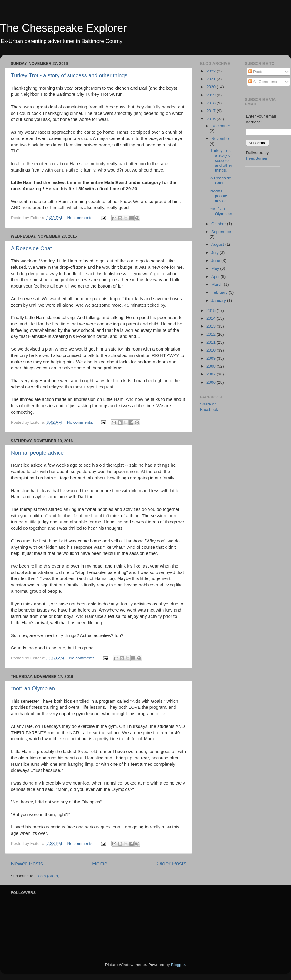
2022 (212, 71)
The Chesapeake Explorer (63, 28)
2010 (212, 350)
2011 (212, 342)
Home (100, 863)
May (216, 268)
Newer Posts (27, 863)
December (221, 126)
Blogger (178, 965)
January (219, 300)
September (221, 232)
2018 (212, 103)
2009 (212, 358)
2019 (212, 95)
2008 (212, 366)
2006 (212, 382)
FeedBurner (257, 158)
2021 (212, 79)
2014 (212, 318)
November (221, 139)
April (216, 277)
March (217, 284)
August (218, 244)
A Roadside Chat (31, 248)
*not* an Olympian (33, 688)
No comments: (81, 218)
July (216, 253)
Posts (256, 72)
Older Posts (171, 863)
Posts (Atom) (48, 876)
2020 (212, 87)
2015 (212, 310)
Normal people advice (37, 453)
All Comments (263, 82)
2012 (212, 334)
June (216, 260)
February (220, 292)
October (219, 224)
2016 (212, 119)
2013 (212, 326)
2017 (212, 111)
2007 (212, 374)
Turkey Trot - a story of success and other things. (70, 75)
